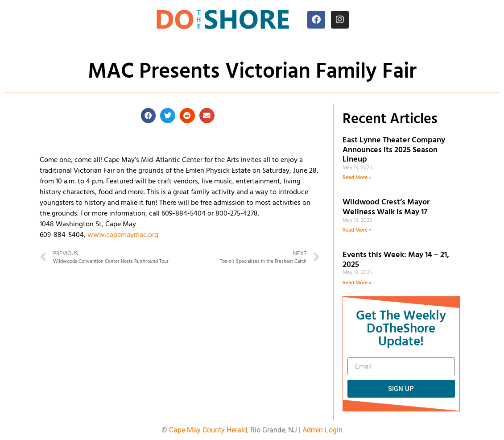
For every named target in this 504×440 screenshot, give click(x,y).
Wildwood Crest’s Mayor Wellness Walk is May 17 (387, 207)
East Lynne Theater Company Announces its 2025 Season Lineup (394, 150)
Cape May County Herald (208, 430)
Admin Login (322, 430)
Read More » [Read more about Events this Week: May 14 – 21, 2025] (357, 283)
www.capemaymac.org (123, 235)
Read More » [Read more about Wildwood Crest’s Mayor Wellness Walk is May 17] (357, 230)
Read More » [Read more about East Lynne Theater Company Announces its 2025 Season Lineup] (357, 178)
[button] (149, 116)
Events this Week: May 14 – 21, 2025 (396, 260)
